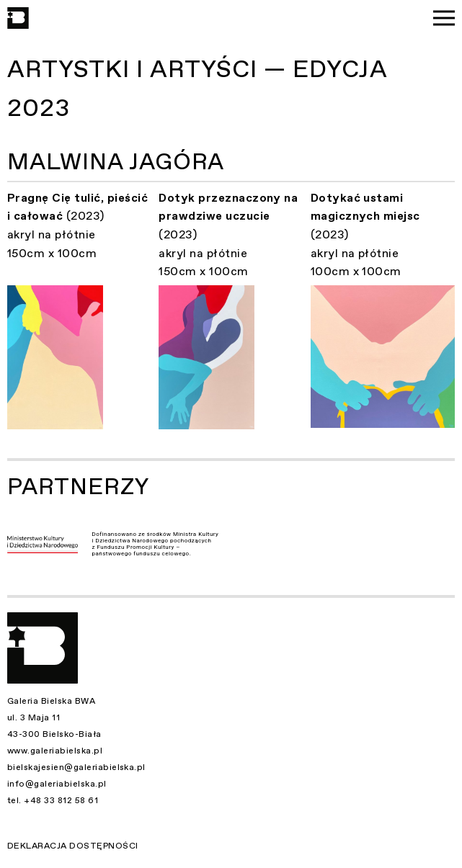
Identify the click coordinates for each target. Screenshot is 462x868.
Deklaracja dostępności (73, 846)
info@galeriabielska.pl (57, 784)
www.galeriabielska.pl (55, 751)
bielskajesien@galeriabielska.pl (76, 767)
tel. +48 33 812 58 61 (53, 800)
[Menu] (444, 18)
